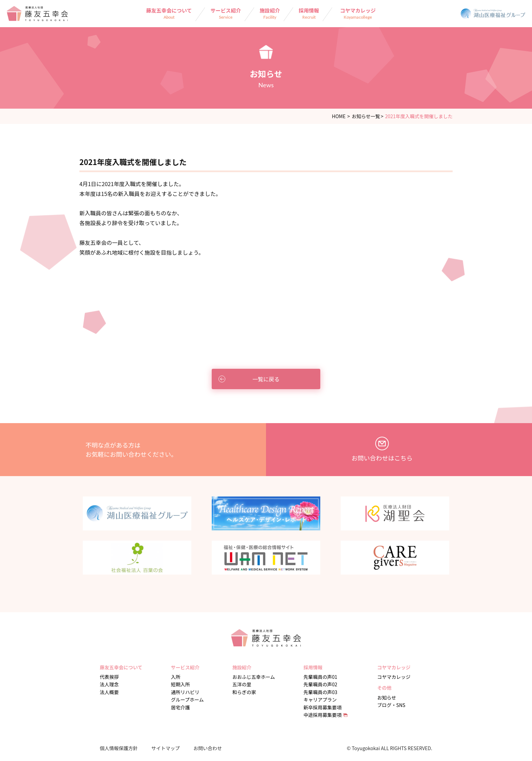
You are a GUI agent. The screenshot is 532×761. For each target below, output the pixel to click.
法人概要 (109, 692)
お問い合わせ (208, 748)
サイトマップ (166, 748)
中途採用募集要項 (323, 715)
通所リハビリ (185, 692)
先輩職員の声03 (321, 692)
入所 (176, 677)
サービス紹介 (226, 13)
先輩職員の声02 (321, 684)
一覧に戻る (249, 379)
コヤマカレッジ (358, 13)
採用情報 (309, 13)
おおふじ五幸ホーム (254, 677)
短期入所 (180, 684)
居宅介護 (180, 707)
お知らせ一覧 (366, 116)
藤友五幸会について (169, 13)
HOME (339, 116)
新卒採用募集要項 (323, 707)
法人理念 (109, 684)
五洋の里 (242, 684)
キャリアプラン (320, 700)
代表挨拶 (109, 677)
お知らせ (387, 697)
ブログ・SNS (391, 705)
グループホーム (187, 700)
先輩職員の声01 (321, 677)
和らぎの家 (244, 692)
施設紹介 (270, 13)
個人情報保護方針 (119, 748)
